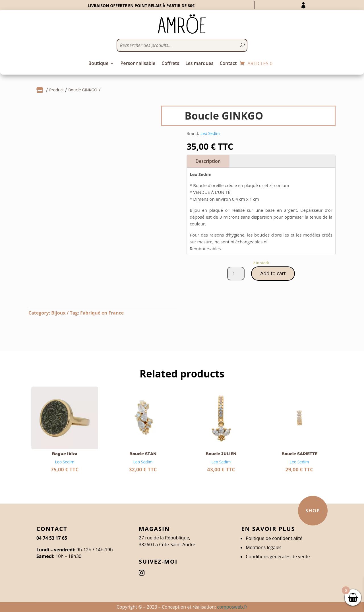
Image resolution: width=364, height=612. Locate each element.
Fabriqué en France (102, 313)
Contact (228, 64)
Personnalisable (138, 64)
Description (208, 161)
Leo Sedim (210, 133)
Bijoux (58, 313)
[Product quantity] (235, 274)
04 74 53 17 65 (52, 538)
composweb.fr (232, 607)
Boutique (99, 64)
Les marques (199, 64)
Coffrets (170, 64)
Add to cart (273, 274)
